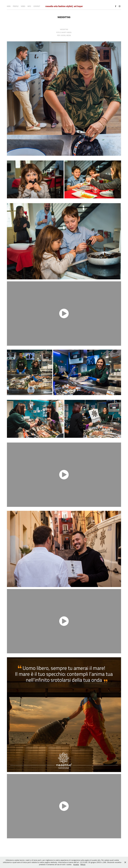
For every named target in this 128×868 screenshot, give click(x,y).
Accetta (76, 865)
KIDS (9, 6)
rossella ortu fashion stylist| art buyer (64, 6)
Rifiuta (83, 865)
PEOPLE (16, 6)
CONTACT (37, 6)
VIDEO (23, 6)
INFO (29, 6)
